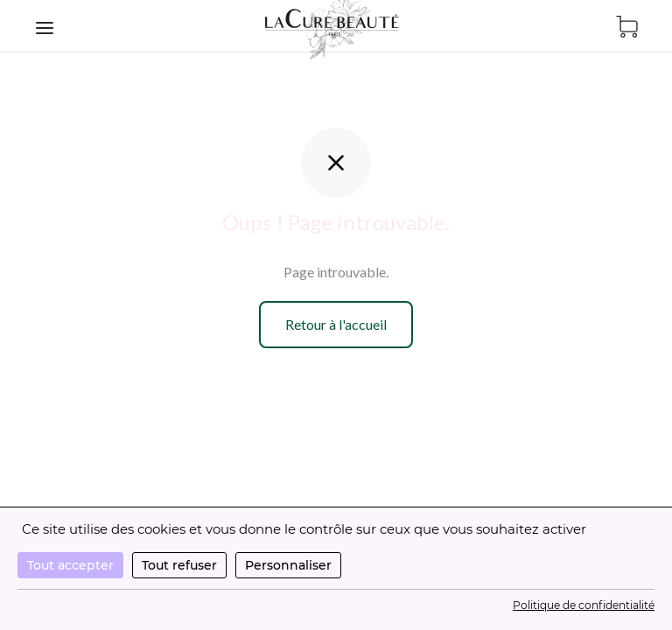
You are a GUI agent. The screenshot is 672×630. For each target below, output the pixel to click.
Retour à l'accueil (336, 324)
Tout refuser (179, 565)
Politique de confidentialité (584, 605)
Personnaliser (288, 565)
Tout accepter (70, 565)
